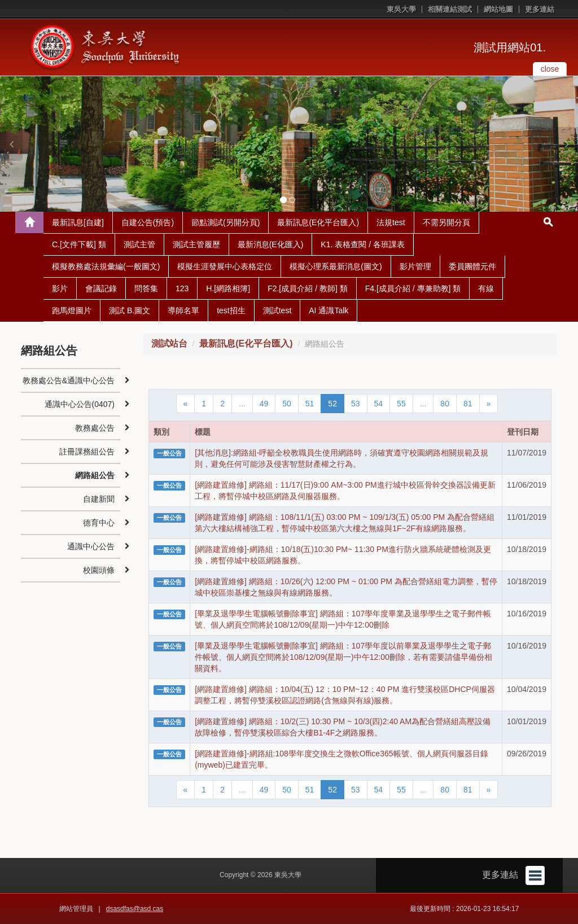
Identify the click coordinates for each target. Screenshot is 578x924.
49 (264, 404)
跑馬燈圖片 (72, 310)
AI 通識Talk (329, 310)
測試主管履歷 (196, 244)
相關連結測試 (450, 9)
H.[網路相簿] (228, 288)
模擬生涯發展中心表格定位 (225, 266)
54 (379, 404)
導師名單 (183, 310)
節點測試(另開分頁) (225, 222)
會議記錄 (101, 288)
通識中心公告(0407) (80, 404)
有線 (486, 288)
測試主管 (139, 244)
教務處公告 (95, 428)
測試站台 (169, 343)
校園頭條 (99, 570)
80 (445, 404)
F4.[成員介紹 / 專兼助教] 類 (413, 288)
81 (468, 404)
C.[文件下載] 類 (79, 244)
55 (401, 404)
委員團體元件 (472, 266)
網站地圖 (498, 9)
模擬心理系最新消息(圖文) (336, 266)
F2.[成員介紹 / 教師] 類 (308, 288)
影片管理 (415, 266)
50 (287, 404)
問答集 (146, 288)
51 (310, 404)
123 (182, 288)
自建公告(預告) (148, 222)
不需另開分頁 (446, 222)
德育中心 (99, 523)
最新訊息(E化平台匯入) (318, 222)
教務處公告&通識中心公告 (69, 380)
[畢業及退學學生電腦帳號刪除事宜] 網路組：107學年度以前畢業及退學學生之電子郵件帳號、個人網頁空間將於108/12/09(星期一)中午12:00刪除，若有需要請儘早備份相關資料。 (343, 657)
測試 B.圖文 (130, 310)
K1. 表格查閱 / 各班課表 (363, 244)
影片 (60, 288)
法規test (391, 222)
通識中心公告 (91, 546)
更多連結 (540, 9)
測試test (277, 310)
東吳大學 (401, 9)
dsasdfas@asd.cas (135, 909)
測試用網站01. (510, 47)
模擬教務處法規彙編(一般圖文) (106, 266)
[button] (11, 144)
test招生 (231, 310)
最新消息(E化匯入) (271, 244)
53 (356, 404)
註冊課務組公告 (87, 452)
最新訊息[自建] (78, 222)
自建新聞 (99, 499)
